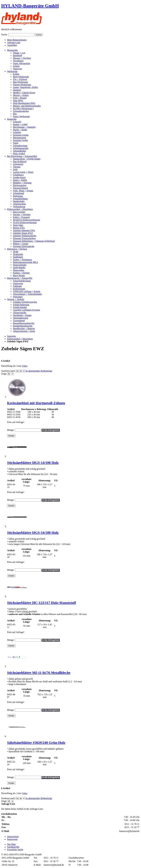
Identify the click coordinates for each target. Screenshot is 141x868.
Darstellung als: (9, 366)
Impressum (12, 839)
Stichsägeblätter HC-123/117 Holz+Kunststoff (42, 603)
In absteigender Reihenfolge (39, 371)
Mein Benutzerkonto (17, 40)
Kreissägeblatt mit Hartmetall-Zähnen (36, 403)
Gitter (25, 366)
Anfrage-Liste (14, 42)
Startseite (11, 336)
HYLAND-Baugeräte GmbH (30, 6)
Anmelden (12, 45)
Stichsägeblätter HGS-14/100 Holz (33, 463)
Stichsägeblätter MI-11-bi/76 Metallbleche (39, 673)
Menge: (11, 430)
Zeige (4, 374)
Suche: (4, 35)
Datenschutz (13, 837)
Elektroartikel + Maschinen (20, 339)
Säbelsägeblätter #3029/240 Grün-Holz (36, 743)
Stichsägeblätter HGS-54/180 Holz (33, 533)
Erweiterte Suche (15, 850)
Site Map (11, 844)
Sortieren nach (8, 371)
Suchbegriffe (13, 847)
